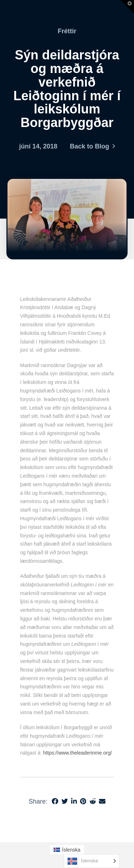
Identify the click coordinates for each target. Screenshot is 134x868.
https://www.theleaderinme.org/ (78, 753)
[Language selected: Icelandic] (92, 861)
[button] (127, 7)
